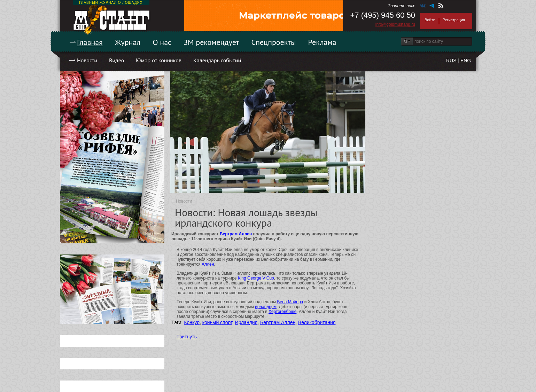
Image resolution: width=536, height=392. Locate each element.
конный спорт (217, 322)
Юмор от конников (159, 60)
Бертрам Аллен (236, 234)
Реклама (322, 42)
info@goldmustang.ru (395, 24)
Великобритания (317, 322)
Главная (90, 42)
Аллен (208, 264)
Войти (430, 20)
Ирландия (246, 322)
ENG (466, 61)
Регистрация (454, 20)
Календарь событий (217, 60)
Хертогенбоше (282, 312)
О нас (162, 42)
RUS (451, 61)
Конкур (192, 322)
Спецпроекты (274, 42)
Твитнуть (187, 337)
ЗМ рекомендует (211, 42)
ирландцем (266, 307)
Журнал (128, 42)
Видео (116, 60)
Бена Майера (290, 302)
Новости (87, 60)
